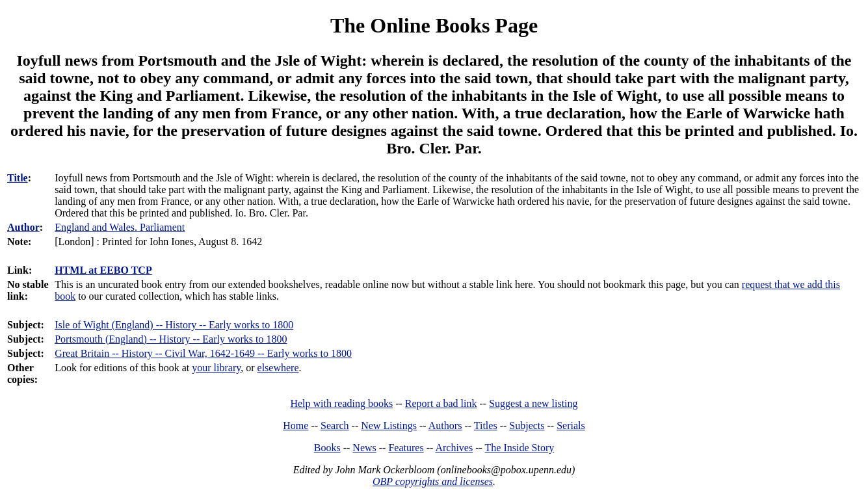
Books (327, 448)
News (364, 448)
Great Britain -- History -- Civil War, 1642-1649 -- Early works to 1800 (203, 353)
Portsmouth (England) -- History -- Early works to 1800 (171, 339)
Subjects (527, 426)
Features (406, 448)
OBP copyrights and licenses (433, 481)
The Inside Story (520, 448)
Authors (445, 426)
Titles (486, 426)
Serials (571, 426)
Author (23, 227)
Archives (454, 448)
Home (296, 426)
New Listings (389, 426)
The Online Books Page (434, 25)
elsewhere (278, 368)
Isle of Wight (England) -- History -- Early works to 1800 (174, 325)
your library (216, 368)
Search (335, 426)
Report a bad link (441, 403)
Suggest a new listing (533, 403)
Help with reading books (341, 403)
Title (18, 178)
